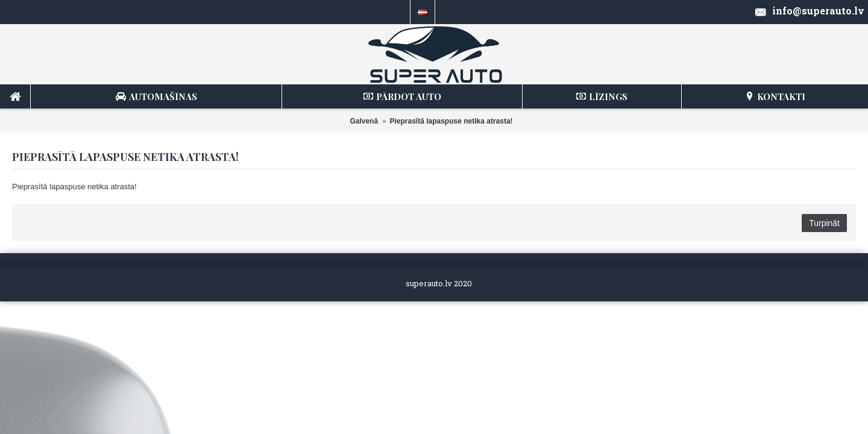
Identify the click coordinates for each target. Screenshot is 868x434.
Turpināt (824, 223)
